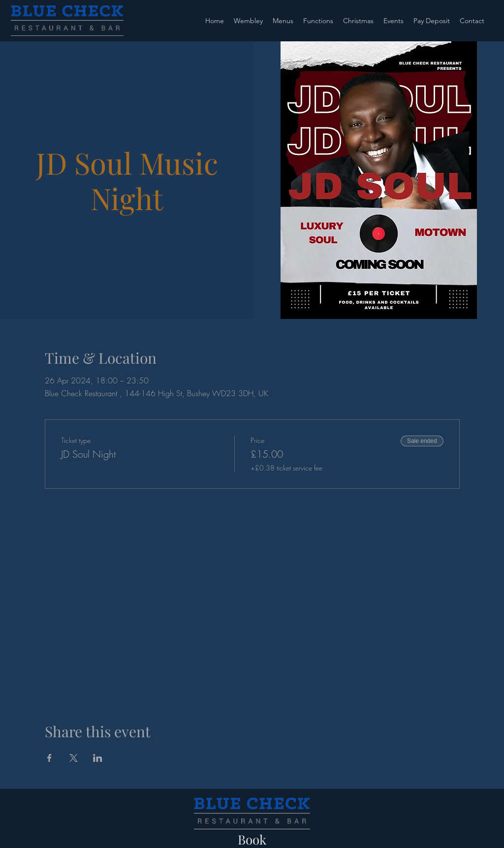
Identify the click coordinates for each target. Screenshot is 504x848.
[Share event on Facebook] (49, 758)
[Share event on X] (74, 758)
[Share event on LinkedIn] (98, 758)
